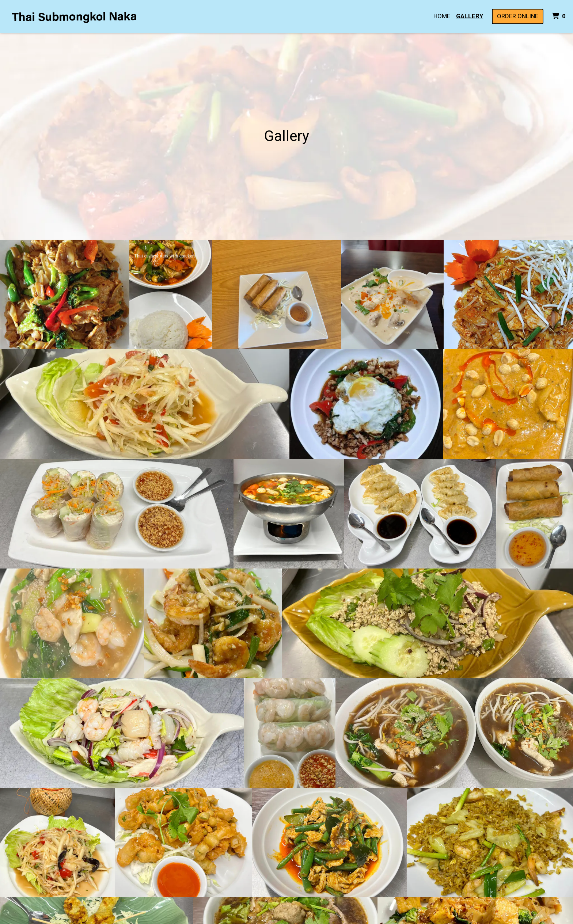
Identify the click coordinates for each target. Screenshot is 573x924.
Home (442, 16)
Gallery (470, 16)
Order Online (518, 16)
